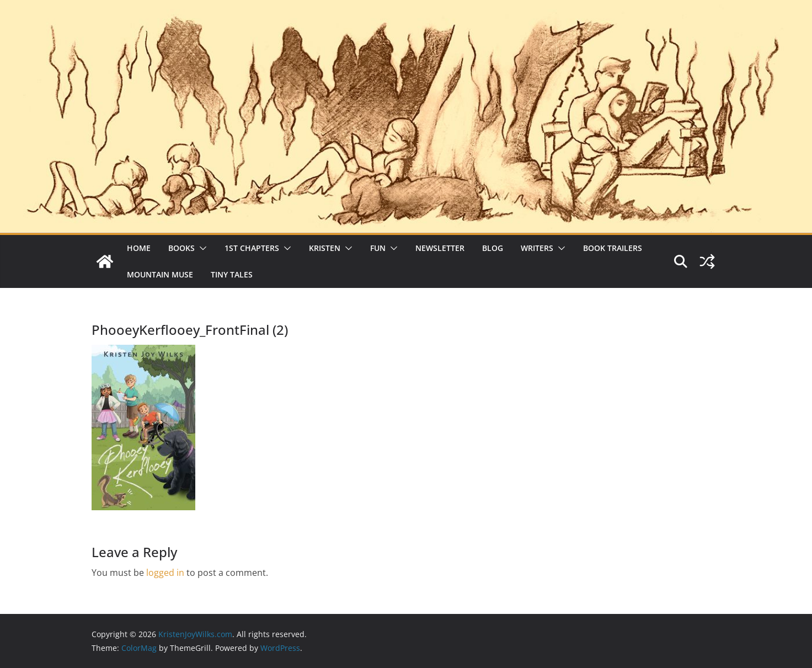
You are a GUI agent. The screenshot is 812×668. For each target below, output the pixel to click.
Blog (493, 248)
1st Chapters (252, 248)
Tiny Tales (232, 274)
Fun (378, 248)
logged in (165, 573)
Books (181, 248)
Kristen (325, 248)
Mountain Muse (160, 274)
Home (139, 248)
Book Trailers (613, 248)
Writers (537, 248)
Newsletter (440, 248)
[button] (201, 248)
